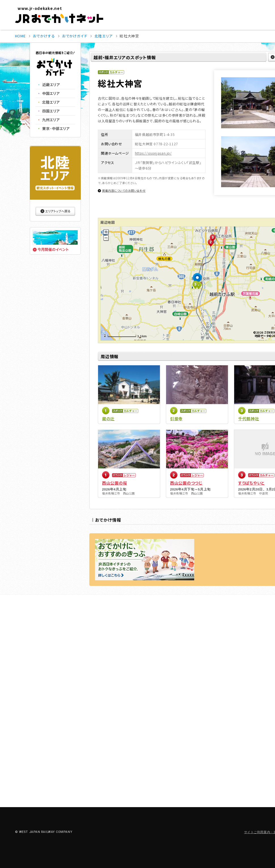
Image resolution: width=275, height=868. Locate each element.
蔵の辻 (108, 419)
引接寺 (176, 419)
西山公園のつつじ (186, 483)
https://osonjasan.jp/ (153, 153)
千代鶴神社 (249, 419)
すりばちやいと (251, 483)
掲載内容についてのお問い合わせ (124, 190)
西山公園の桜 (115, 483)
